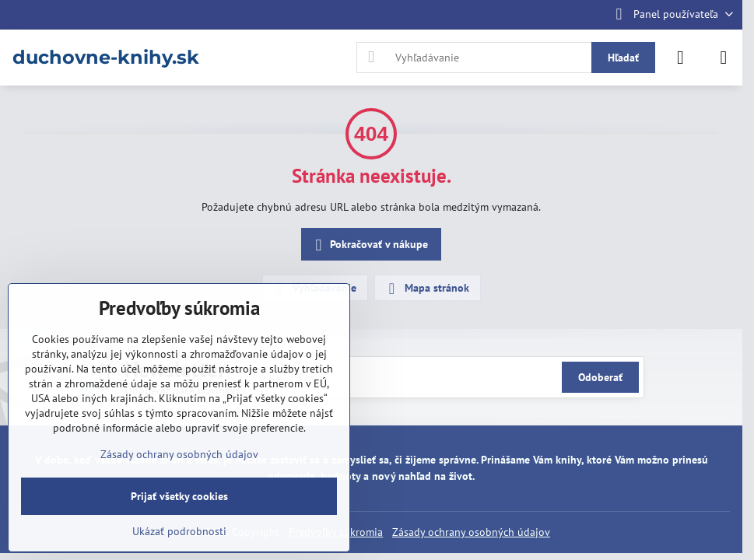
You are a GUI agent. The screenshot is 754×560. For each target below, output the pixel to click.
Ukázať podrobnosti (179, 531)
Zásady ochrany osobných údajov (471, 532)
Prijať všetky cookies (179, 496)
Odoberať (600, 377)
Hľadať (623, 58)
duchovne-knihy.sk (106, 58)
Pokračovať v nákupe (369, 245)
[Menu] (724, 58)
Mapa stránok (427, 289)
